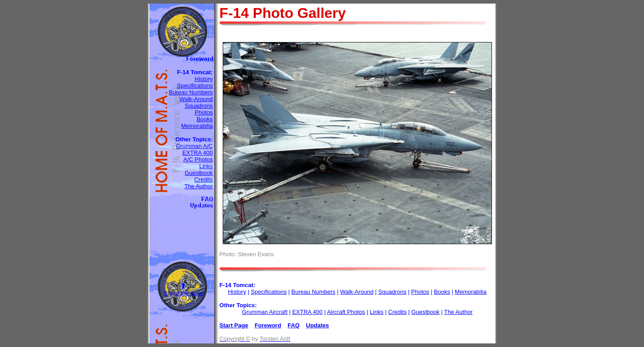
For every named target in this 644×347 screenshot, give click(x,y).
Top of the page (183, 293)
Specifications (195, 86)
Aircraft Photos (346, 312)
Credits (204, 180)
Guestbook (199, 173)
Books (205, 119)
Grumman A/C (194, 146)
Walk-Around (196, 99)
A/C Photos (198, 159)
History (203, 79)
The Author (199, 186)
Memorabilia (197, 126)
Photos (203, 112)
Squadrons (199, 106)
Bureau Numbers (191, 92)
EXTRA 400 (198, 153)
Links (206, 166)
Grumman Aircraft (265, 312)
